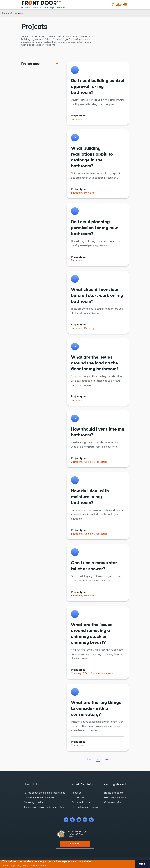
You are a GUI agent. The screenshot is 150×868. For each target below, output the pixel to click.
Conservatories (113, 802)
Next (106, 759)
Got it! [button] (142, 864)
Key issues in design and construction (44, 807)
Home (6, 13)
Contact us (78, 797)
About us (76, 793)
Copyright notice (81, 802)
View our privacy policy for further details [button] (25, 866)
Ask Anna (75, 843)
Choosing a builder (34, 802)
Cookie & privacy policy (85, 807)
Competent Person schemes (39, 797)
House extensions (114, 793)
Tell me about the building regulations (44, 793)
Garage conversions (115, 797)
